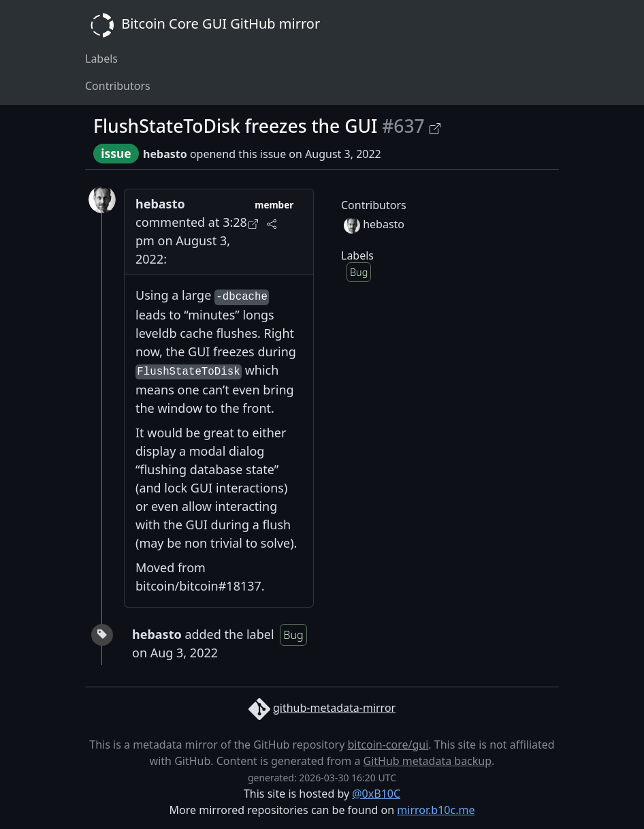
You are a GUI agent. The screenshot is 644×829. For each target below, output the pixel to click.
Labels (101, 59)
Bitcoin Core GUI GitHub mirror (203, 25)
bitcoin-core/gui (388, 745)
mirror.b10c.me (436, 810)
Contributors (118, 86)
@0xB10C (376, 794)
